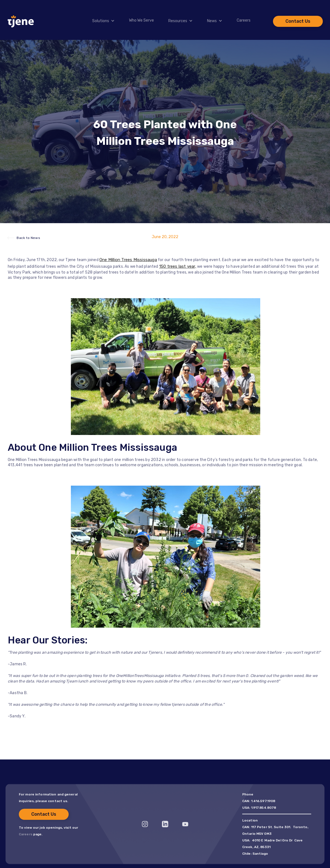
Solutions (101, 21)
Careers (244, 20)
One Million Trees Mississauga (128, 260)
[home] (21, 21)
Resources (178, 21)
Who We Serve (141, 20)
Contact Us (298, 21)
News (212, 21)
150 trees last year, (178, 266)
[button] (100, 21)
